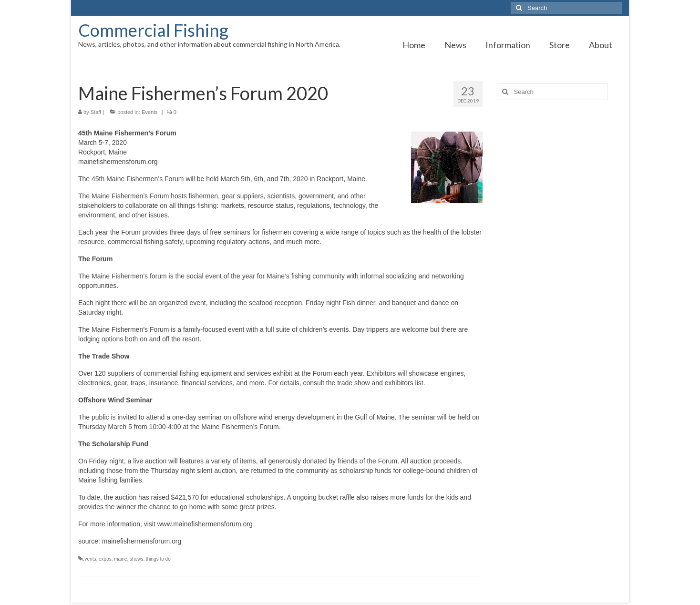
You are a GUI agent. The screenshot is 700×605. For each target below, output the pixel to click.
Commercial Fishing (153, 30)
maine (120, 559)
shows (136, 559)
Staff (96, 112)
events (89, 559)
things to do (158, 559)
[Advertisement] (560, 257)
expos (105, 559)
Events (150, 112)
